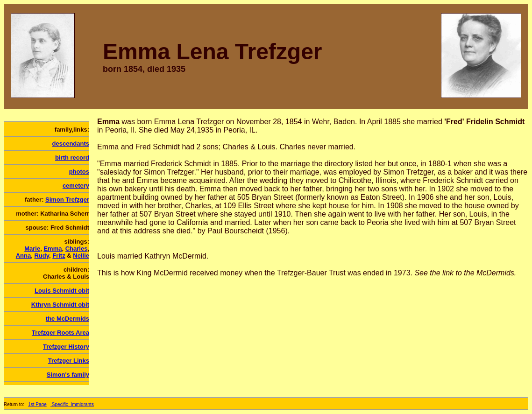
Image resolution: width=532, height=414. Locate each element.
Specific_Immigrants (72, 404)
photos (79, 172)
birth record (72, 158)
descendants (71, 144)
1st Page (37, 404)
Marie (32, 249)
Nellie (81, 256)
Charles (77, 249)
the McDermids (67, 319)
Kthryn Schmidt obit (60, 305)
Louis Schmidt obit (62, 291)
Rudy (42, 256)
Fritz (59, 256)
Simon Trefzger (67, 200)
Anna (24, 256)
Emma (53, 249)
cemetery (76, 186)
